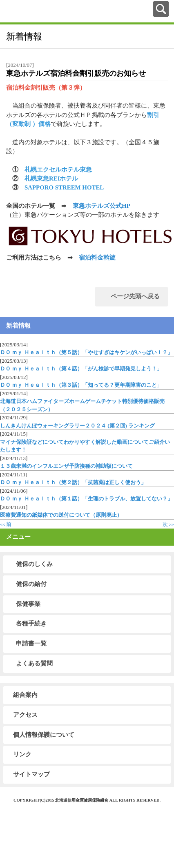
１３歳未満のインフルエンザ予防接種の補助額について (66, 466)
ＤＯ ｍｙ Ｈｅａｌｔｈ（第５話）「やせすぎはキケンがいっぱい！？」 (86, 352)
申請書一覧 (31, 643)
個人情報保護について (44, 735)
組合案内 (25, 695)
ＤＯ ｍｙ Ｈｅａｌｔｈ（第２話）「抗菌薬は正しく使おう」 (73, 482)
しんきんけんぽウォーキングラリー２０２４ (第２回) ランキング (77, 426)
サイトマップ (31, 774)
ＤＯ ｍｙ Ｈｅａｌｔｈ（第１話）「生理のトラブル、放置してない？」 (86, 499)
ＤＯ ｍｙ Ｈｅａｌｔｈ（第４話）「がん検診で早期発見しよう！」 (81, 369)
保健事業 (28, 604)
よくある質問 (34, 663)
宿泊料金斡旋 (97, 258)
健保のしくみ (34, 564)
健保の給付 (31, 584)
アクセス (25, 715)
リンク (22, 754)
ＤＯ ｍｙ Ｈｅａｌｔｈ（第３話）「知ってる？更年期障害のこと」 (81, 385)
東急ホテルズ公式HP (101, 206)
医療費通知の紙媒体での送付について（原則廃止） (61, 515)
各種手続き (31, 623)
